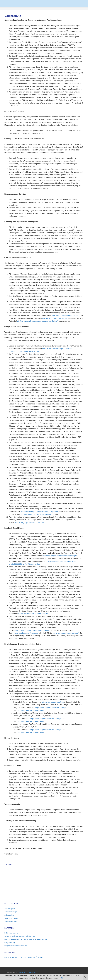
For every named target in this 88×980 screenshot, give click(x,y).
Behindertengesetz (11, 933)
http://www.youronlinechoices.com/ (66, 633)
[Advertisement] (22, 883)
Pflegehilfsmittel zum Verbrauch (16, 946)
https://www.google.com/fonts (53, 702)
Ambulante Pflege (11, 912)
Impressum (23, 972)
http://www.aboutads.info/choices (54, 318)
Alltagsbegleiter (10, 909)
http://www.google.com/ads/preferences (30, 523)
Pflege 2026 (44, 3)
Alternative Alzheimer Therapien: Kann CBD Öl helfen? (24, 957)
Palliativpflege (9, 915)
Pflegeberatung (10, 943)
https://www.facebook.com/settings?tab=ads (32, 630)
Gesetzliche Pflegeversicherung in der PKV (20, 936)
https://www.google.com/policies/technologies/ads (40, 512)
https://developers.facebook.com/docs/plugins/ (60, 556)
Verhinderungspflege (12, 918)
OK (62, 978)
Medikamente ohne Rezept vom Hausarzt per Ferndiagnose (26, 939)
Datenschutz (32, 972)
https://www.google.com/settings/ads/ (31, 710)
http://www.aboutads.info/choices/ (26, 633)
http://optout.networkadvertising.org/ (66, 316)
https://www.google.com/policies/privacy (36, 514)
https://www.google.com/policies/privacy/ (51, 708)
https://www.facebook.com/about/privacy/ (33, 614)
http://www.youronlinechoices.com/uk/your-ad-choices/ (37, 321)
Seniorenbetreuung (11, 921)
